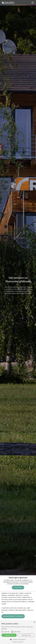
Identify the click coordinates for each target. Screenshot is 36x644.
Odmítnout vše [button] (26, 635)
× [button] (34, 622)
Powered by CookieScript (18, 642)
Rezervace (18, 587)
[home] (8, 3)
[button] (32, 3)
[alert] (18, 632)
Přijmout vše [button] (9, 635)
